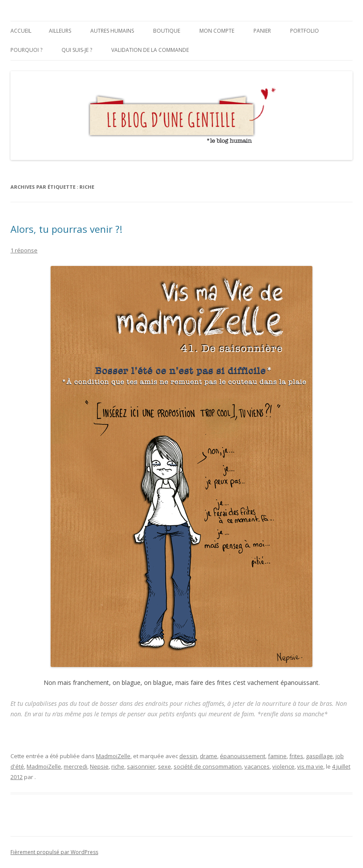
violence (283, 766)
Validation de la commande (150, 50)
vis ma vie (310, 766)
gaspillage (319, 756)
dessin (188, 756)
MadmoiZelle (113, 756)
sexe (164, 766)
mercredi (75, 766)
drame (209, 756)
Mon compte (217, 31)
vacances (257, 766)
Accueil (21, 31)
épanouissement (243, 756)
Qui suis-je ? (77, 50)
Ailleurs (60, 31)
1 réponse (24, 250)
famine (277, 756)
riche (118, 766)
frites (296, 756)
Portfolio (305, 31)
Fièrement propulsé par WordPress (54, 852)
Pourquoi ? (26, 50)
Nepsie (99, 766)
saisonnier (141, 766)
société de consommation (208, 766)
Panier (262, 31)
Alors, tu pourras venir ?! (66, 229)
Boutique (167, 31)
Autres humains (112, 31)
